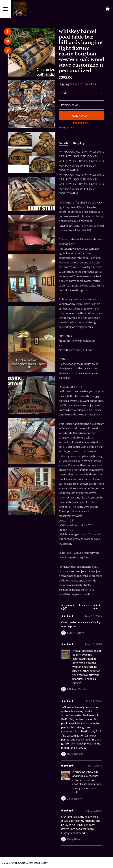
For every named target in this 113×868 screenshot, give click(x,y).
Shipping (78, 143)
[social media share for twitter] (8, 42)
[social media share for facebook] (8, 32)
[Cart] (107, 10)
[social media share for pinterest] (8, 51)
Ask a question (67, 128)
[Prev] (63, 848)
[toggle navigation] (5, 9)
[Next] (100, 848)
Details (63, 143)
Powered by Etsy (38, 863)
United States (82, 84)
